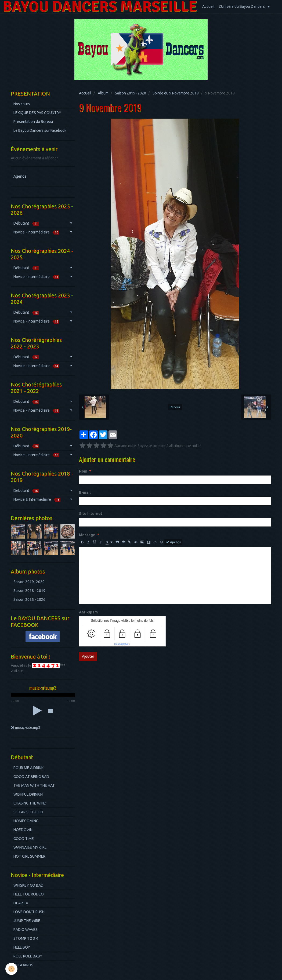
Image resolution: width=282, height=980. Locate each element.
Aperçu (173, 542)
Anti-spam (88, 612)
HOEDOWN (23, 830)
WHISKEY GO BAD (28, 885)
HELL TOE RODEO (29, 894)
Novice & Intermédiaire (37, 500)
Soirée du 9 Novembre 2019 (176, 93)
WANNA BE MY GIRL (30, 847)
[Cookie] (11, 969)
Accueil (208, 6)
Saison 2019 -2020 (131, 93)
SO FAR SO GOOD (28, 812)
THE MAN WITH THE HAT (34, 785)
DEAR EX (21, 903)
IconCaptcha (121, 644)
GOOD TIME (24, 839)
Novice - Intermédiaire (36, 232)
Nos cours (22, 104)
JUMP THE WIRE (27, 921)
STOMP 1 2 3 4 (26, 938)
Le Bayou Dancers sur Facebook (40, 130)
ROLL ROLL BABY (28, 956)
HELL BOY (22, 947)
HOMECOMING (26, 821)
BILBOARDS (23, 965)
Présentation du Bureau (33, 122)
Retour (175, 407)
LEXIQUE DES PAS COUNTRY (37, 113)
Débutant (26, 223)
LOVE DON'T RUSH (29, 912)
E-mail (85, 492)
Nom (83, 471)
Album (103, 93)
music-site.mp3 (28, 727)
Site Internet (91, 514)
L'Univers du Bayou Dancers (242, 6)
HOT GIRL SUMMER (29, 856)
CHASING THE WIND (30, 803)
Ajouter (88, 656)
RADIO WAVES (26, 930)
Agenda (20, 176)
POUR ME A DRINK (28, 768)
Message (87, 535)
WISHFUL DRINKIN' (28, 794)
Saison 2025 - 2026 (29, 599)
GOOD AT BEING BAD (31, 777)
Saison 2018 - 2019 (29, 591)
